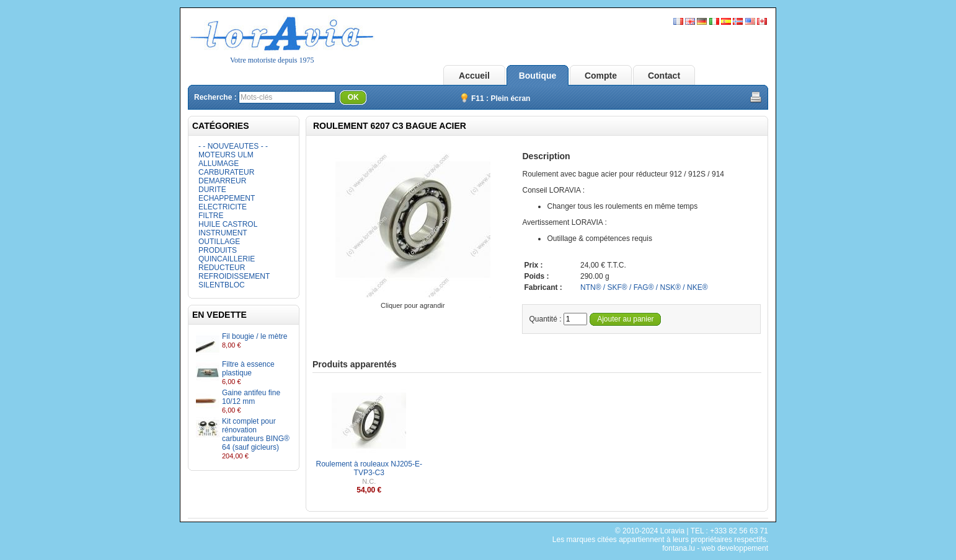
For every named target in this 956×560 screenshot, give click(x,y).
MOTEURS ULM (226, 155)
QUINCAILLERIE (227, 259)
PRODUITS (218, 250)
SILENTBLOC (222, 285)
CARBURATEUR (226, 172)
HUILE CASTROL (228, 224)
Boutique (538, 76)
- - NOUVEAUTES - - (233, 146)
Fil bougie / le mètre (254, 336)
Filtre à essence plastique (248, 369)
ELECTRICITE (223, 207)
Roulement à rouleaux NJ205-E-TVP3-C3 (369, 468)
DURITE (212, 190)
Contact (664, 76)
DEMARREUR (222, 181)
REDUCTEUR (222, 268)
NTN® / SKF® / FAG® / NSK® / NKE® (644, 287)
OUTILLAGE (219, 242)
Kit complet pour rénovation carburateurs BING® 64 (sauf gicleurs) (256, 434)
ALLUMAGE (219, 164)
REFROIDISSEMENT (234, 276)
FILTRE (211, 216)
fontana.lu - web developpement (715, 548)
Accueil (474, 76)
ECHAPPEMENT (227, 198)
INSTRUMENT (223, 233)
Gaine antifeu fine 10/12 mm (251, 397)
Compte (601, 76)
